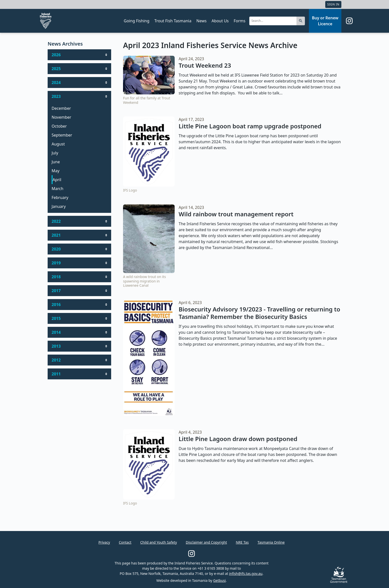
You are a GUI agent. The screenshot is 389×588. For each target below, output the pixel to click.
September (62, 135)
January (59, 206)
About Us (220, 21)
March (57, 189)
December (61, 108)
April (57, 180)
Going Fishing (137, 21)
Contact (125, 542)
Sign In (333, 4)
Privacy (104, 542)
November (61, 117)
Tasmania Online (271, 542)
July (55, 153)
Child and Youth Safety (159, 542)
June (56, 162)
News (202, 21)
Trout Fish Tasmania (173, 21)
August (58, 144)
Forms (240, 21)
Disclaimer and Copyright (206, 542)
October (59, 126)
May (56, 171)
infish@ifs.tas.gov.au (246, 574)
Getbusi (219, 580)
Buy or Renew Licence (325, 21)
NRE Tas (242, 542)
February (60, 197)
